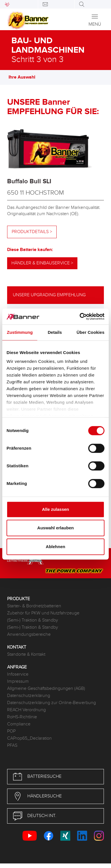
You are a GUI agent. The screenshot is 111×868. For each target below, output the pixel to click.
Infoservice (18, 674)
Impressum (18, 681)
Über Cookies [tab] (91, 332)
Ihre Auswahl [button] (25, 77)
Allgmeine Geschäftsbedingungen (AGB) (46, 689)
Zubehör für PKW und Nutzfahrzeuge (43, 613)
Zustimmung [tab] (20, 332)
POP (11, 731)
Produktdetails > (32, 232)
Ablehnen (55, 547)
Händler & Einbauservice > (42, 263)
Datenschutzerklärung (29, 696)
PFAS (12, 745)
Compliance (19, 724)
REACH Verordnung (26, 710)
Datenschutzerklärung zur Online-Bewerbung (52, 703)
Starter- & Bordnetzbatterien (34, 606)
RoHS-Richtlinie (22, 717)
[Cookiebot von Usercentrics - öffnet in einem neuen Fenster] (80, 316)
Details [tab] (55, 332)
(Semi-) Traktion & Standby (33, 620)
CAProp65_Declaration (29, 738)
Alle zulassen (55, 509)
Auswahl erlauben (55, 528)
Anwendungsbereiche (29, 634)
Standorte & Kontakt (26, 654)
